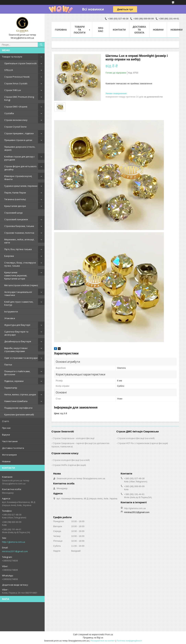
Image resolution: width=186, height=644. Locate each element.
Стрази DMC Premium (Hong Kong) (19, 98)
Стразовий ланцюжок (16, 219)
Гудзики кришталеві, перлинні (21, 186)
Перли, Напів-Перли (15, 193)
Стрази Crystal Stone (15, 127)
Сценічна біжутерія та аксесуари (16, 333)
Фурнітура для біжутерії (17, 325)
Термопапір (11, 388)
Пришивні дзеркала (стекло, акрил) (20, 148)
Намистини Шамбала (16, 401)
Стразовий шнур (13, 213)
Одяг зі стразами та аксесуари (21, 358)
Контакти (119, 30)
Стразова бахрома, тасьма (19, 226)
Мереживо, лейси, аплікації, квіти (19, 241)
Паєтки (8, 365)
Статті (5, 421)
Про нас (6, 428)
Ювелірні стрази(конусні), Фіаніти (18, 178)
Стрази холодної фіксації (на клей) (136, 438)
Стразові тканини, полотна (19, 233)
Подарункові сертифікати (18, 408)
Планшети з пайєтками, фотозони (17, 373)
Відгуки (6, 435)
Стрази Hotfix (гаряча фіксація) (69, 465)
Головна (61, 30)
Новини (6, 461)
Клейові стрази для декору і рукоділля (19, 158)
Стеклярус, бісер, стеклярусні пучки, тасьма (20, 264)
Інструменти (11, 312)
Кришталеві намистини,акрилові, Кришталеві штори (16, 275)
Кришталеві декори (15, 206)
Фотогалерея (9, 455)
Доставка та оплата (13, 448)
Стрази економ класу (16, 120)
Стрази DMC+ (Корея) (16, 107)
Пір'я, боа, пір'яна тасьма (18, 249)
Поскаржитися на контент (103, 641)
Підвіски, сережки (14, 381)
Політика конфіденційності (129, 641)
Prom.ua (109, 635)
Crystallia (9, 113)
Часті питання (10, 441)
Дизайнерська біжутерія (18, 341)
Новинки (177, 30)
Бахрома (9, 256)
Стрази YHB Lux (13, 90)
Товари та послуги (12, 57)
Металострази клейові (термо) (21, 285)
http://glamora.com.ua (14, 542)
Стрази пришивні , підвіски (19, 133)
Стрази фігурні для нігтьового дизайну (20, 168)
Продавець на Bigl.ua (93, 638)
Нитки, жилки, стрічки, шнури (20, 394)
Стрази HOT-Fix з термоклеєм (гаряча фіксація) (143, 443)
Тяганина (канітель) (15, 199)
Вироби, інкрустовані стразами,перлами (16, 350)
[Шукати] (41, 45)
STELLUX (9, 70)
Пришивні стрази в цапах (18, 140)
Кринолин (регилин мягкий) (19, 415)
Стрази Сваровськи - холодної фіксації (74, 438)
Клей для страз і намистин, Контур (19, 303)
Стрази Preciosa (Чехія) (17, 77)
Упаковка (10, 318)
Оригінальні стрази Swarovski (21, 63)
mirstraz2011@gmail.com (15, 551)
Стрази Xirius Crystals (16, 83)
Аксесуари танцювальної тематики (18, 294)
